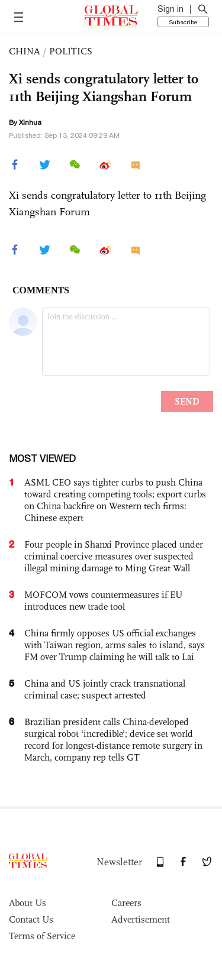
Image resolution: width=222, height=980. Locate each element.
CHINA (25, 51)
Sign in (170, 9)
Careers (126, 903)
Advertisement (141, 919)
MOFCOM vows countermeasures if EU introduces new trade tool (103, 601)
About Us (28, 903)
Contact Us (31, 919)
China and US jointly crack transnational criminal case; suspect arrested (105, 689)
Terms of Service (42, 936)
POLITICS (71, 51)
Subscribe (183, 22)
